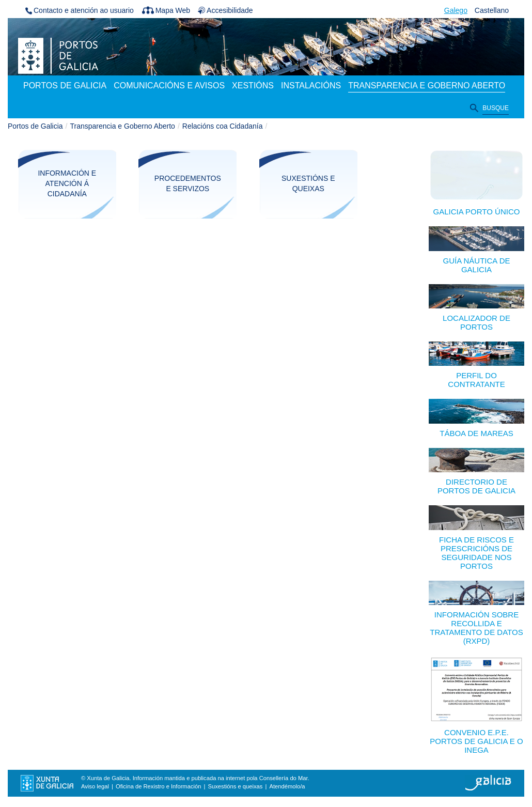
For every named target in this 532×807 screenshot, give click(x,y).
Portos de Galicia (35, 126)
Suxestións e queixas (308, 183)
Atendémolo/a (287, 786)
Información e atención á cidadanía (67, 183)
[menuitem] (65, 86)
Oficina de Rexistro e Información (158, 786)
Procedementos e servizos (188, 183)
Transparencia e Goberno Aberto (123, 126)
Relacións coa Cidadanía (223, 126)
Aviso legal (95, 786)
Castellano (492, 10)
